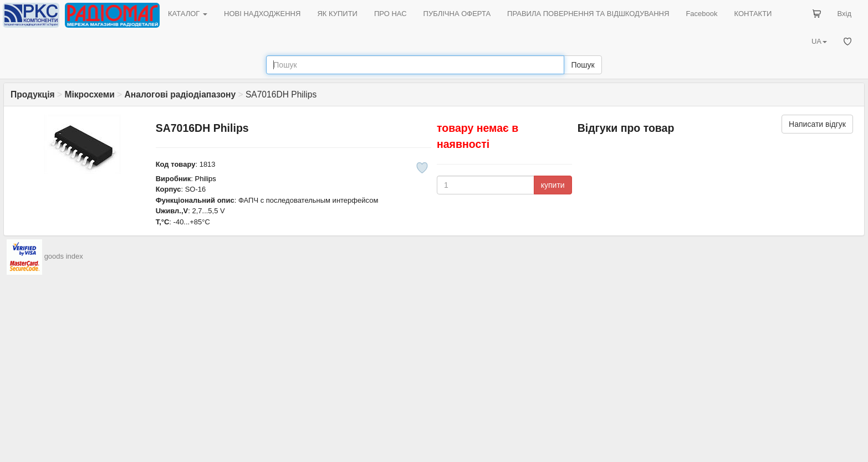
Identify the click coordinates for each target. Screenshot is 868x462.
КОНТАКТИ (753, 14)
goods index (64, 257)
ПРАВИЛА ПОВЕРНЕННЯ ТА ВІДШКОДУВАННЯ (588, 14)
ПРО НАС (390, 14)
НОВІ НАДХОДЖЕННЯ (262, 14)
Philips (206, 179)
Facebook (701, 14)
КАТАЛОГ (188, 14)
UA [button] (819, 41)
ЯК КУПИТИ (337, 14)
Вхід (845, 14)
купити (553, 185)
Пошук (583, 65)
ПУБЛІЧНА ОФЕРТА (457, 14)
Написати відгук (817, 124)
